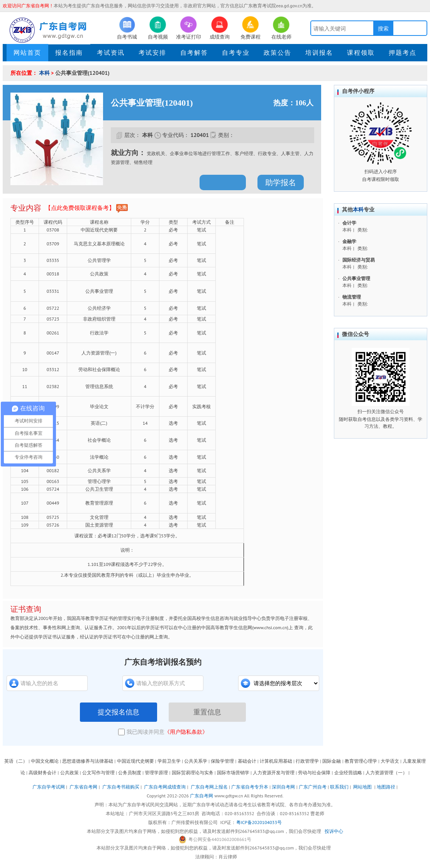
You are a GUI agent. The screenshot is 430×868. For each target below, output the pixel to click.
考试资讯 (111, 52)
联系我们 (339, 787)
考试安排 (152, 52)
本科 (44, 73)
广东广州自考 (313, 787)
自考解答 (194, 52)
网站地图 (362, 787)
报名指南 (69, 52)
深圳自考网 (283, 787)
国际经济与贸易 (359, 260)
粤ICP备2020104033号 (259, 822)
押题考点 (403, 52)
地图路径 (387, 787)
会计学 (349, 223)
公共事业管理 (356, 278)
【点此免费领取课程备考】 (86, 209)
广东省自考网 (83, 787)
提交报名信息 (119, 712)
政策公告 (278, 52)
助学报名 (281, 182)
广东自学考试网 (49, 787)
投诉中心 (334, 831)
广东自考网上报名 (209, 787)
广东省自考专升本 (250, 787)
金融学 (349, 241)
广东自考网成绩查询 (165, 787)
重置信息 (207, 712)
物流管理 (352, 297)
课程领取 (361, 52)
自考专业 (236, 52)
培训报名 (319, 52)
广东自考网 (201, 796)
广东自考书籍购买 (121, 787)
